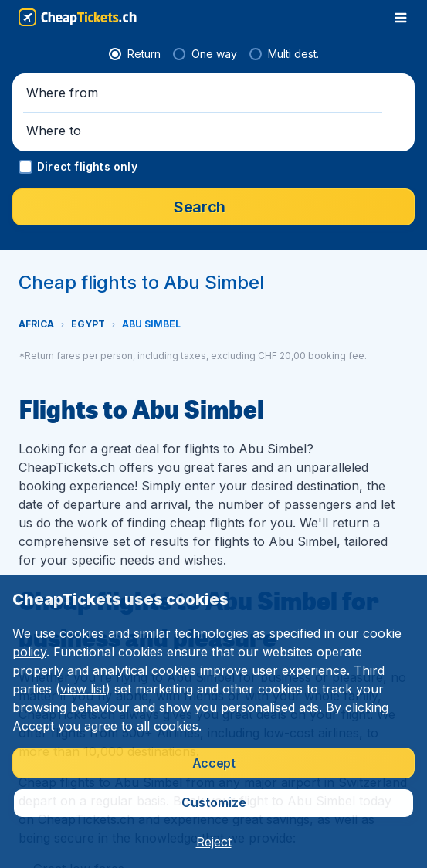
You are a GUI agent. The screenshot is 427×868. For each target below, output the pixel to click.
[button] (213, 453)
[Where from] (107, 453)
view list (83, 689)
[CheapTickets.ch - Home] (78, 17)
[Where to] (320, 453)
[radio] (47, 414)
